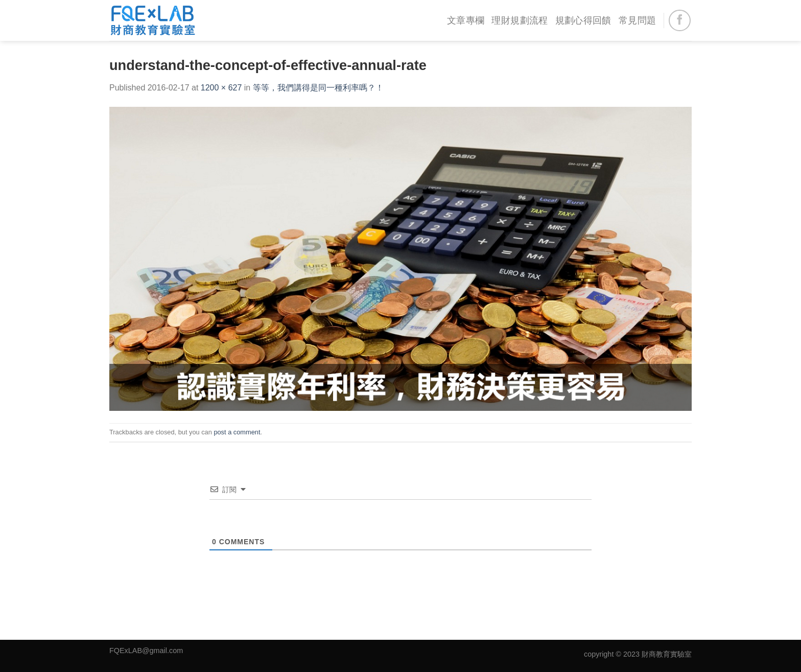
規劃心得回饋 (583, 20)
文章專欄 (466, 20)
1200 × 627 (221, 88)
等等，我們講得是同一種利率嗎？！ (318, 88)
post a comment (237, 432)
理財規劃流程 (520, 20)
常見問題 (637, 20)
